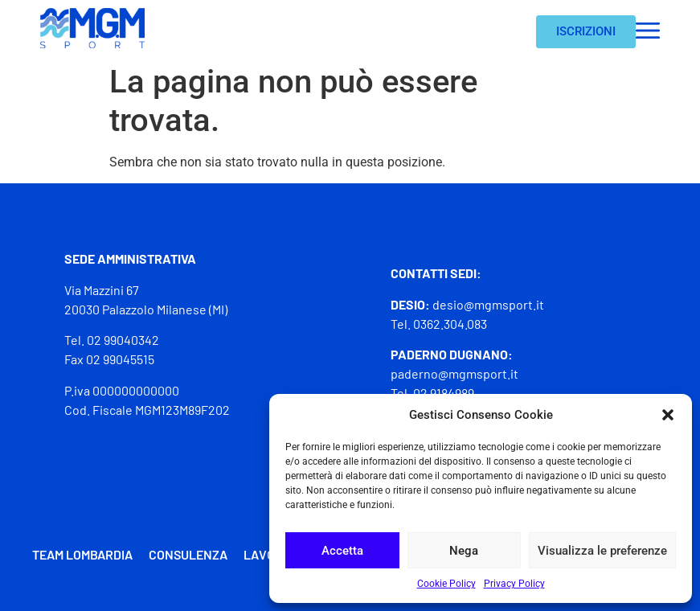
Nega (464, 551)
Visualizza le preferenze (602, 551)
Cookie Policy (446, 584)
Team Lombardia (82, 554)
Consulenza (188, 554)
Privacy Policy (514, 584)
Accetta (342, 551)
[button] (668, 415)
